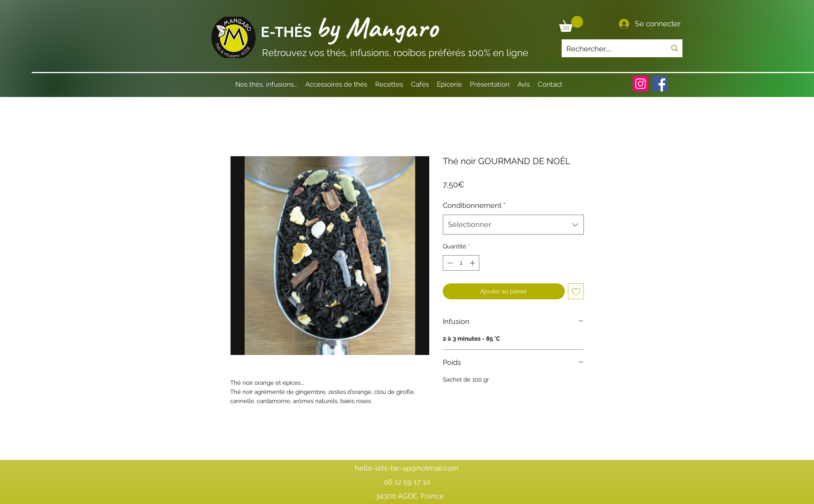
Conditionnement (474, 205)
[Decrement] (449, 263)
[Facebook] (660, 84)
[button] (571, 24)
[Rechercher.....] (610, 49)
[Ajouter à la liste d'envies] (576, 292)
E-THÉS (288, 32)
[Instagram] (641, 84)
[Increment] (473, 263)
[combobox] (513, 225)
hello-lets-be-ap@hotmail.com (407, 468)
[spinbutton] (461, 263)
